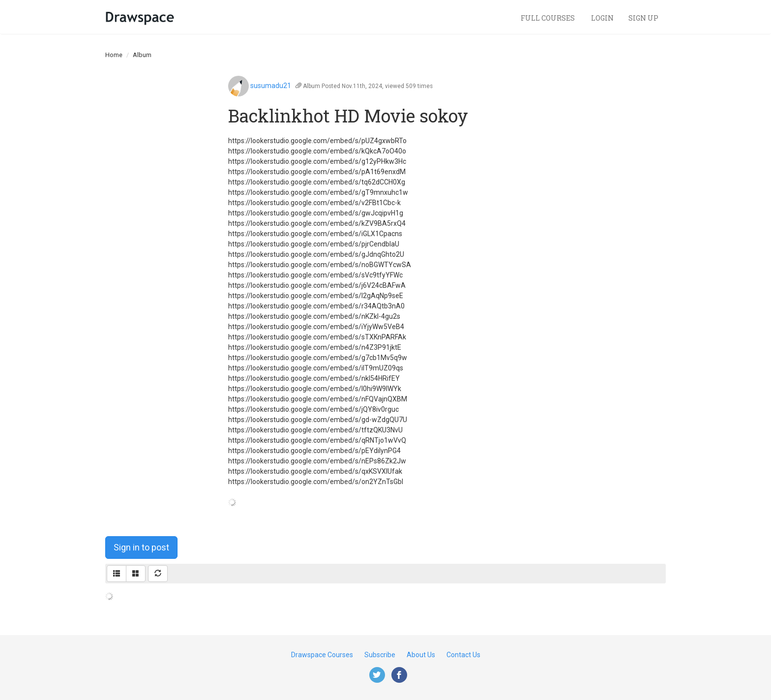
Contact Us (463, 655)
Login (602, 18)
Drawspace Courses (322, 655)
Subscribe (380, 655)
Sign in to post (141, 547)
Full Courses (549, 18)
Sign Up (643, 18)
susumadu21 (271, 86)
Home (114, 55)
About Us (421, 655)
